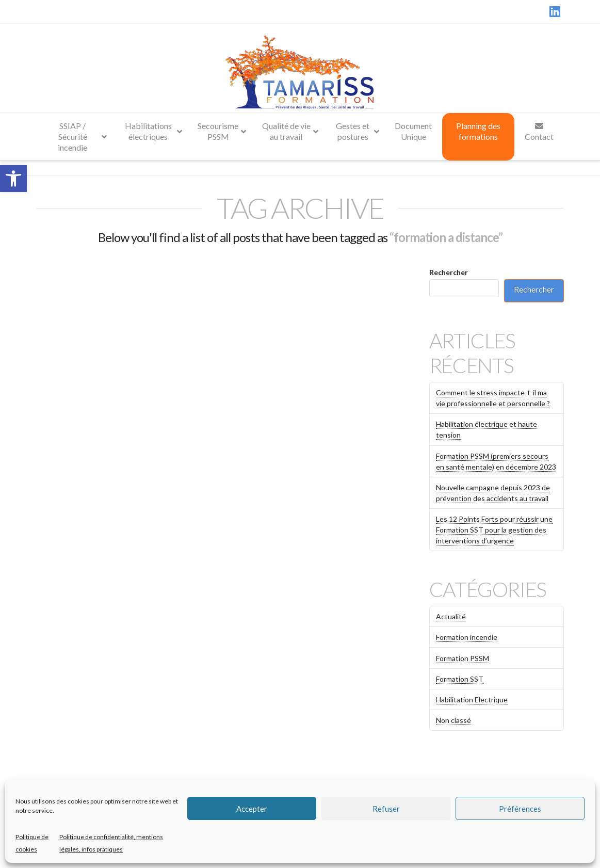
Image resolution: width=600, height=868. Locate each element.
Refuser (386, 809)
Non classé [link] (453, 720)
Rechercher (449, 272)
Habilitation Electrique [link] (472, 700)
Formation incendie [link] (467, 637)
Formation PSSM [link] (463, 658)
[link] (13, 179)
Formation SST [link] (460, 679)
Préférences (520, 809)
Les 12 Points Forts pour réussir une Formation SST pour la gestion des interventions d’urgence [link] (494, 530)
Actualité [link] (451, 616)
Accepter (252, 809)
